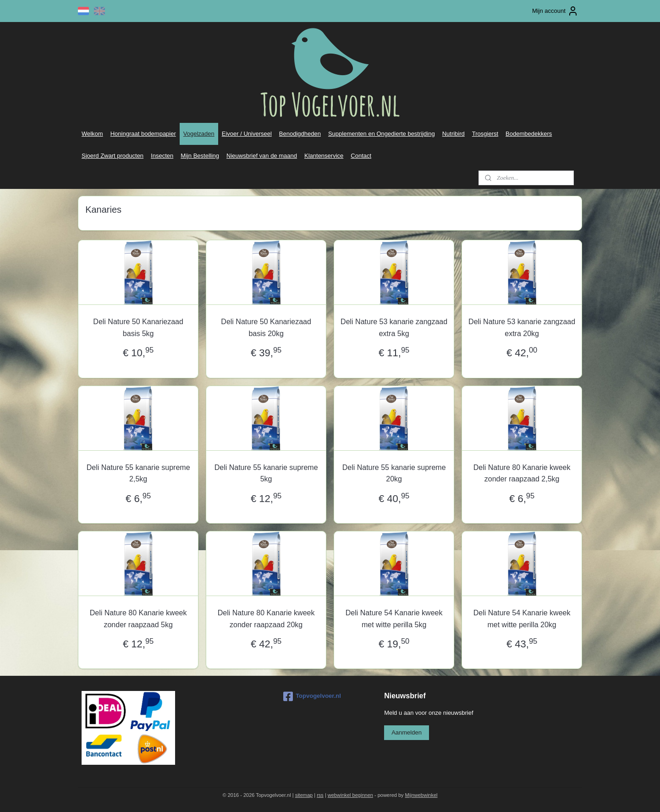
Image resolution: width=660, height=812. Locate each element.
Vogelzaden (199, 134)
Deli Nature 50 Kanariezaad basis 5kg (138, 328)
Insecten (162, 156)
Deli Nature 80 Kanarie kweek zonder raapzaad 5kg (138, 619)
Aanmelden (407, 732)
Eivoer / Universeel (247, 134)
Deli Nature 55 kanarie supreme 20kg (394, 473)
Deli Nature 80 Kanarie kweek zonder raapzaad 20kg (266, 619)
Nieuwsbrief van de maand (262, 156)
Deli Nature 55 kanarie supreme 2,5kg (138, 473)
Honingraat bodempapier (143, 134)
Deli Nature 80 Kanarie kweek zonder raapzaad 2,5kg (522, 473)
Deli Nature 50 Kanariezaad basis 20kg (266, 328)
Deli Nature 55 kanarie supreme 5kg (266, 473)
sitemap (304, 795)
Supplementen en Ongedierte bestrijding (382, 134)
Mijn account (555, 11)
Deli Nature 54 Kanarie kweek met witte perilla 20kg (522, 619)
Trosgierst (485, 134)
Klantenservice (324, 156)
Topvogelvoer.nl (312, 696)
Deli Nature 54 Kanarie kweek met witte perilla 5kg (394, 619)
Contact (361, 156)
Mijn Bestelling (200, 156)
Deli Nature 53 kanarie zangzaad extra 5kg (394, 328)
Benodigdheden (300, 134)
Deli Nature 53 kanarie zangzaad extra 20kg (522, 328)
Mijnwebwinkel (421, 795)
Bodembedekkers (529, 134)
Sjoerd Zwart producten (113, 156)
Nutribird (454, 134)
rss (320, 795)
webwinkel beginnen (350, 795)
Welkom (92, 134)
